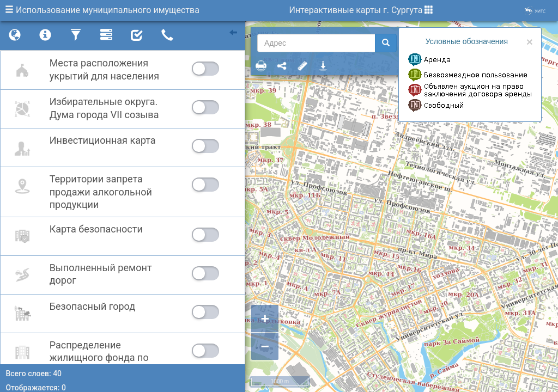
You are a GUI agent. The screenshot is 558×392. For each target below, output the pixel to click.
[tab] (15, 36)
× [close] (530, 42)
